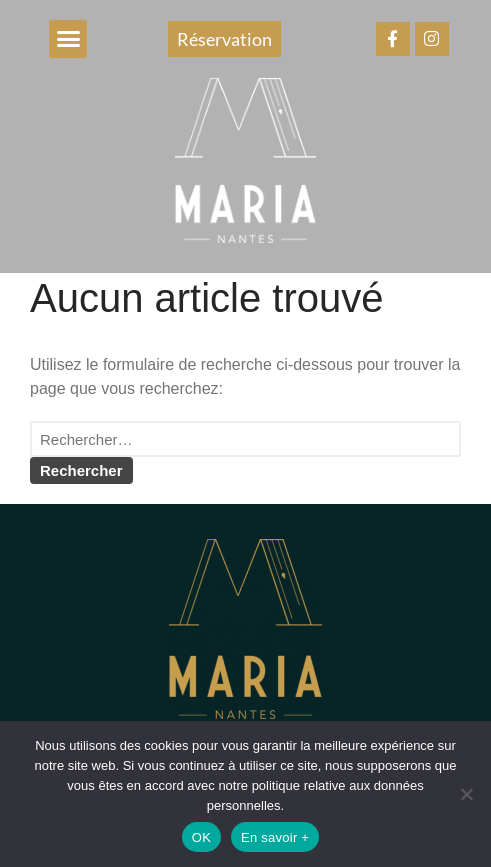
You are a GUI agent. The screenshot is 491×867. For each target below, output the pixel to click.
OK (201, 837)
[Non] (466, 794)
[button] (68, 39)
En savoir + (275, 837)
